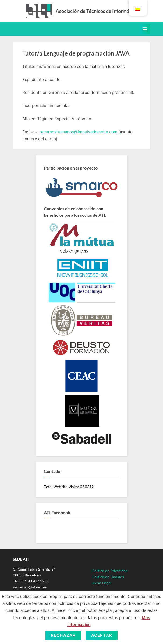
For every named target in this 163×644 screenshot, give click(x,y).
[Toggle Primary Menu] (145, 29)
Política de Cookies (108, 577)
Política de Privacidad (110, 571)
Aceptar (102, 635)
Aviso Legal (102, 583)
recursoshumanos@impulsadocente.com (78, 132)
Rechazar (63, 635)
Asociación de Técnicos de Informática (96, 11)
